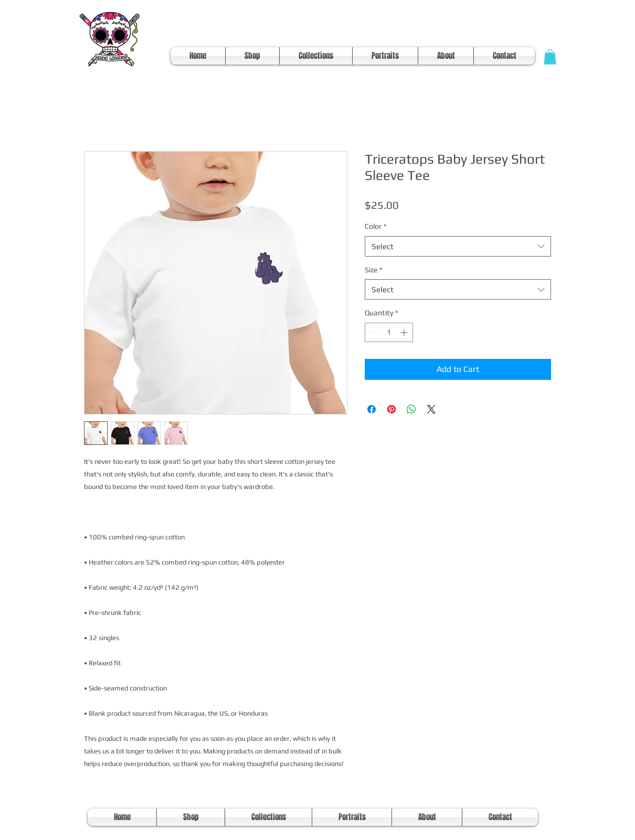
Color (376, 226)
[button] (550, 57)
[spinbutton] (389, 332)
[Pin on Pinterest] (391, 409)
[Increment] (405, 332)
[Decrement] (373, 332)
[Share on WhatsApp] (411, 409)
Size (374, 270)
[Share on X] (431, 409)
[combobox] (458, 246)
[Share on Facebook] (372, 409)
